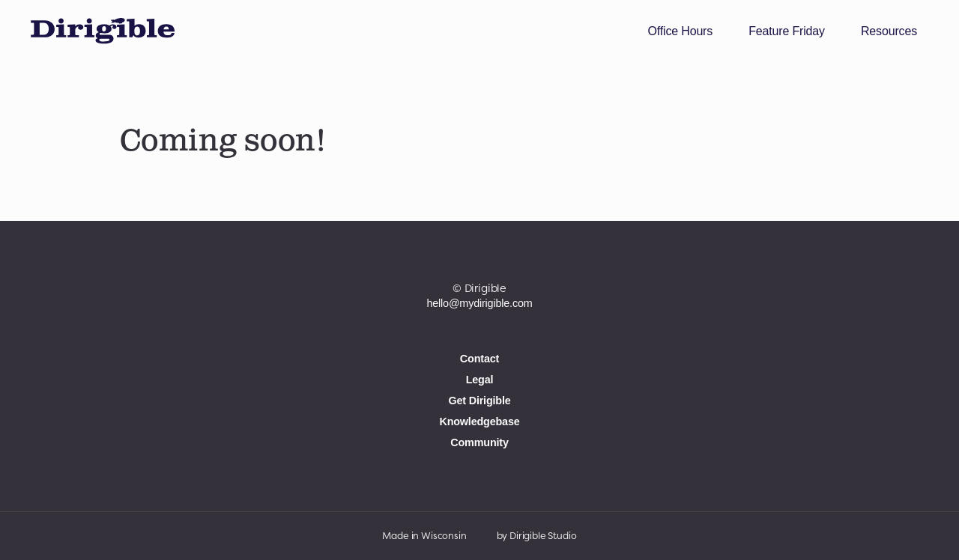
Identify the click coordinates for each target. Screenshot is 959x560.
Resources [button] (889, 31)
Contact (479, 359)
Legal (480, 380)
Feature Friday (787, 31)
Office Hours (680, 31)
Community (479, 442)
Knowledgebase (479, 421)
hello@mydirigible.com (479, 303)
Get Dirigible (479, 401)
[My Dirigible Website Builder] (103, 31)
